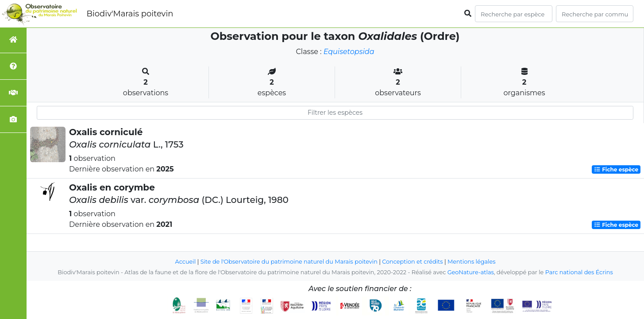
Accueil (186, 262)
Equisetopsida (349, 52)
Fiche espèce (616, 169)
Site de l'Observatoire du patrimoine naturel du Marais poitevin (289, 262)
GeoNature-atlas (471, 272)
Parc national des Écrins (579, 272)
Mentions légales (471, 262)
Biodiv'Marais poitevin (130, 14)
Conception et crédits (412, 262)
